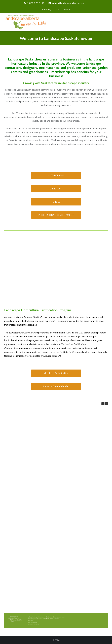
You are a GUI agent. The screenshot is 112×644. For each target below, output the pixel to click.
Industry (47, 9)
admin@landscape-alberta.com (68, 3)
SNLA (67, 9)
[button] (106, 404)
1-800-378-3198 (36, 3)
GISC (58, 9)
